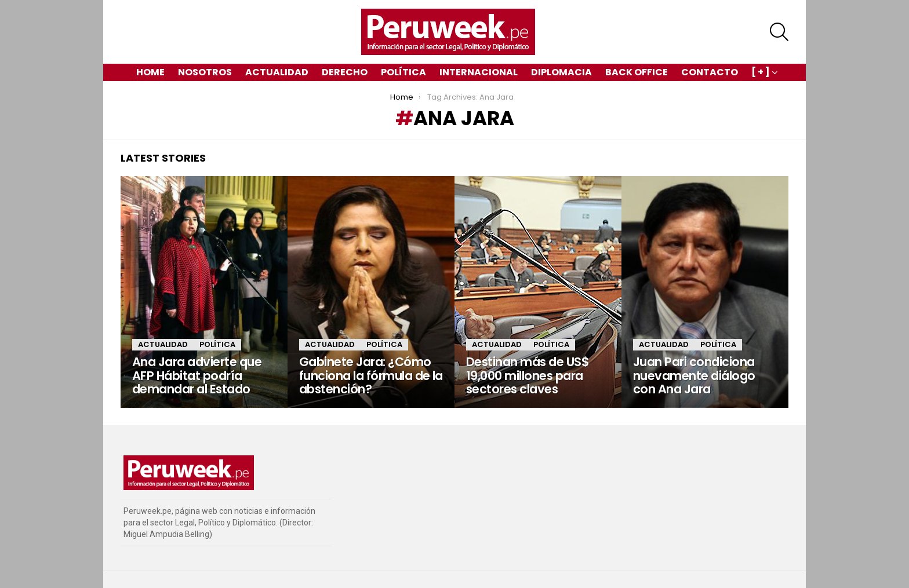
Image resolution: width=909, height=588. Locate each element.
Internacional (479, 72)
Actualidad (277, 72)
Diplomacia (561, 72)
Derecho (345, 72)
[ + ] (761, 73)
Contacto (710, 72)
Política (403, 72)
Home (150, 72)
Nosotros (205, 72)
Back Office (637, 72)
